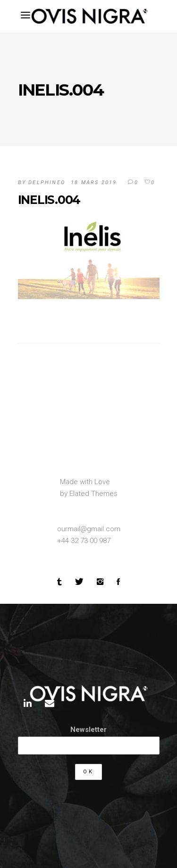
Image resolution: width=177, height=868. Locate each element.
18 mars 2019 (94, 183)
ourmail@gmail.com (89, 529)
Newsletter (88, 730)
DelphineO (47, 183)
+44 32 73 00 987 (84, 541)
